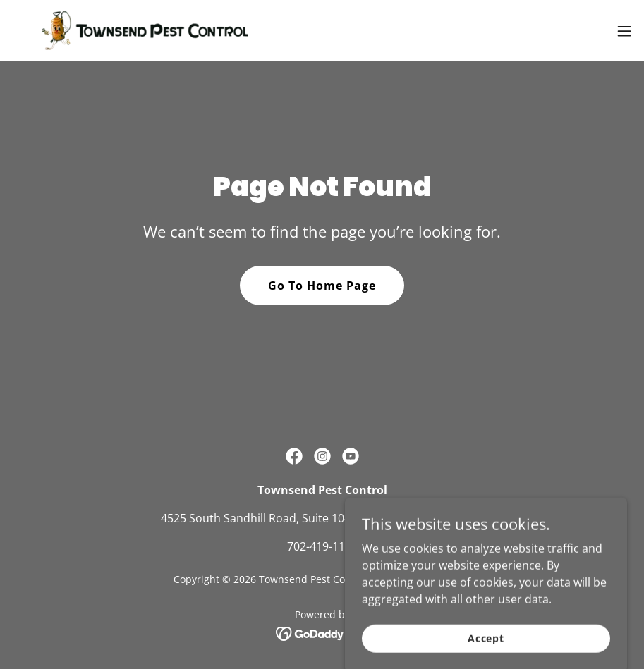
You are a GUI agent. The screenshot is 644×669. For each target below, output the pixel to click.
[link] (145, 31)
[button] (624, 31)
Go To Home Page (322, 286)
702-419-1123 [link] (322, 546)
